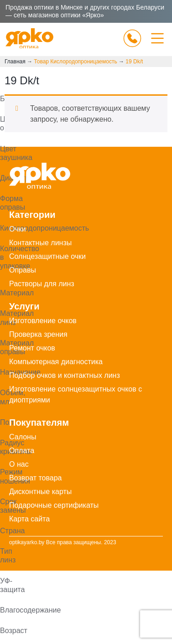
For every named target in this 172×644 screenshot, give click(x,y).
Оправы (23, 270)
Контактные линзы (40, 243)
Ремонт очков (32, 348)
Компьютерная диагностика (56, 362)
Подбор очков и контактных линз (65, 375)
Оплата (22, 451)
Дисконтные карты (40, 492)
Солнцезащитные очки (47, 256)
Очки (18, 229)
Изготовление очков (43, 321)
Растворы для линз (42, 284)
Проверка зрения (38, 334)
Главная (15, 62)
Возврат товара (36, 478)
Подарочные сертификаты (54, 505)
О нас (19, 464)
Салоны (23, 437)
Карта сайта (29, 519)
